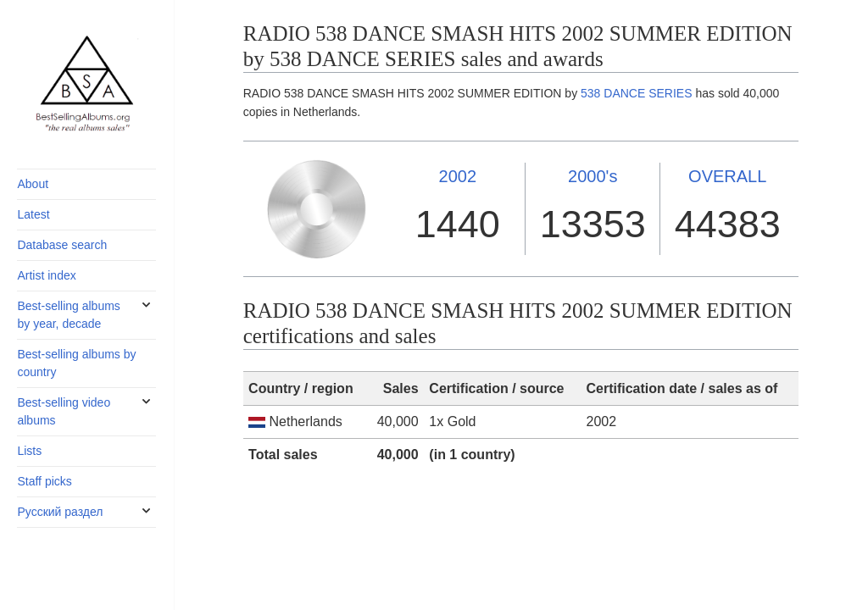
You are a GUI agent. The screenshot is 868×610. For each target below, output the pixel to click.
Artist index (46, 275)
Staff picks (44, 481)
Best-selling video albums (64, 411)
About (33, 184)
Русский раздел (60, 512)
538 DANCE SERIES (637, 93)
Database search (62, 245)
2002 (458, 176)
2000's (593, 176)
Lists (29, 451)
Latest (33, 214)
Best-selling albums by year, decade (68, 315)
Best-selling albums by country (76, 363)
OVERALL (727, 176)
